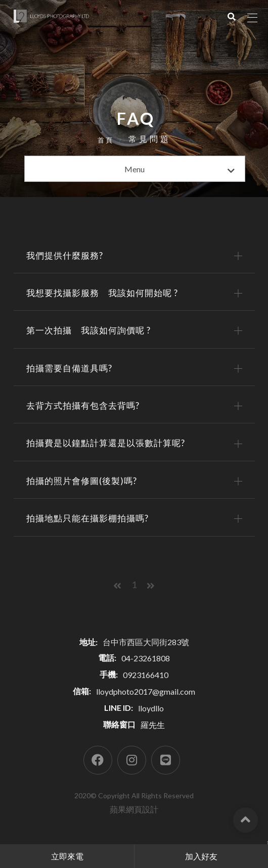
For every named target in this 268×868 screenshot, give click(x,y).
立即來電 (67, 856)
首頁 (106, 140)
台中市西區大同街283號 (146, 642)
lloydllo (151, 708)
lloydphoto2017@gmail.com (146, 691)
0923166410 (146, 675)
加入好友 (201, 856)
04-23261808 (146, 658)
